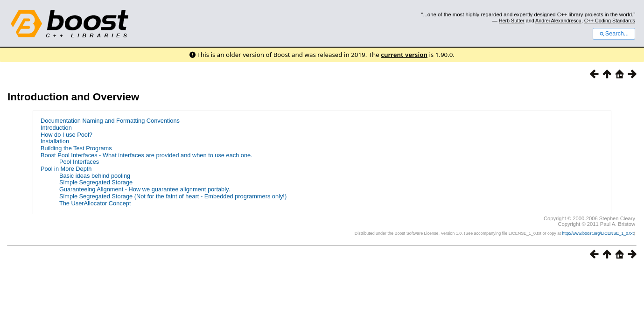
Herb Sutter (512, 21)
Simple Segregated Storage (96, 182)
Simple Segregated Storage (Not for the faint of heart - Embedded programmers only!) (173, 196)
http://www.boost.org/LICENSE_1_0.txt (598, 233)
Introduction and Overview (73, 97)
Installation (55, 141)
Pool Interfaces (79, 162)
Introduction (56, 128)
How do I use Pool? (66, 135)
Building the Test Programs (76, 148)
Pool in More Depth (66, 169)
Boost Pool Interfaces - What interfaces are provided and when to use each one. (147, 155)
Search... (614, 34)
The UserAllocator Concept (95, 203)
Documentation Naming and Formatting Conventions (110, 121)
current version (404, 55)
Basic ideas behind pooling (95, 176)
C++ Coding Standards (610, 21)
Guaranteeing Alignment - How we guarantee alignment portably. (145, 189)
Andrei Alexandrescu (558, 21)
